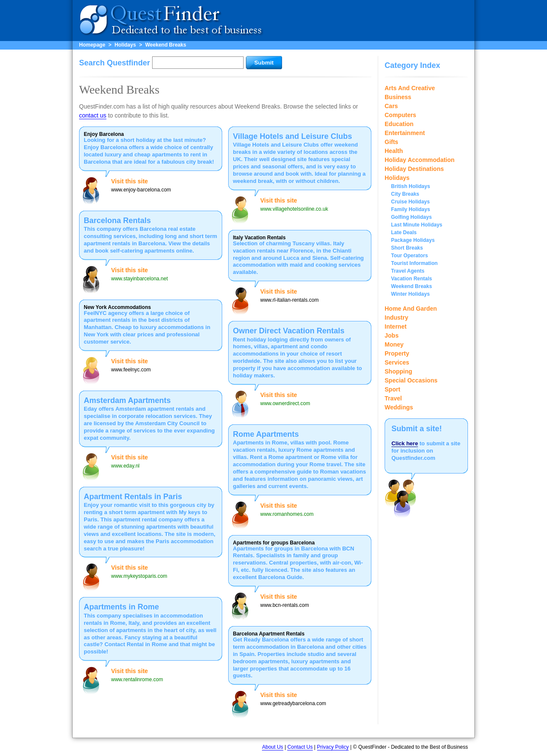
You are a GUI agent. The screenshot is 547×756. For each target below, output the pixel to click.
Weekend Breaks (166, 45)
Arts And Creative (410, 88)
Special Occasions (411, 380)
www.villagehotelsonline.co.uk (294, 209)
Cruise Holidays (410, 202)
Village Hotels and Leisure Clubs (293, 136)
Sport (393, 389)
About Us (272, 747)
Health (394, 151)
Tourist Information (414, 263)
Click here (405, 443)
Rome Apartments (266, 434)
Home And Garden (411, 309)
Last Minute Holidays (417, 225)
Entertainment (405, 133)
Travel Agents (408, 271)
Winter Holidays (410, 294)
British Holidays (410, 186)
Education (399, 124)
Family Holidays (410, 209)
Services (397, 362)
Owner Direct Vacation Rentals (289, 331)
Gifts (391, 142)
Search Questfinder (115, 63)
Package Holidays (413, 240)
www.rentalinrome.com (137, 680)
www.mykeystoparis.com (139, 576)
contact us (93, 115)
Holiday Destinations (414, 169)
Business (398, 97)
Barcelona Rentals (117, 221)
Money (394, 344)
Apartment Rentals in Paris (133, 497)
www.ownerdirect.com (285, 403)
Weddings (399, 407)
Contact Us (300, 747)
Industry (396, 318)
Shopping (398, 371)
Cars (391, 106)
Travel (393, 398)
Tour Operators (409, 256)
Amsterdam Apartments (127, 400)
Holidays (125, 45)
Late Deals (404, 232)
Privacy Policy (333, 747)
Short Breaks (407, 248)
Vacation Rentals (412, 279)
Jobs (392, 335)
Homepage (92, 45)
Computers (400, 115)
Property (397, 353)
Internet (396, 327)
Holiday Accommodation (420, 160)
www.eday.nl (125, 466)
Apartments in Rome (121, 607)
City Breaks (405, 194)
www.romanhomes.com (287, 514)
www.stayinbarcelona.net (140, 279)
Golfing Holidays (411, 217)
